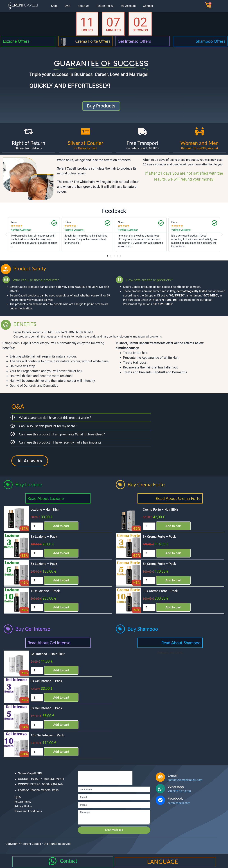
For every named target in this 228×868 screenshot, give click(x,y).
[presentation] (105, 778)
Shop (54, 6)
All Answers (30, 461)
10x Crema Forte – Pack (160, 591)
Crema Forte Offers (93, 41)
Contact (148, 6)
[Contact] (53, 861)
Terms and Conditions (28, 811)
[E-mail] (160, 777)
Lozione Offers (16, 41)
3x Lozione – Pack (44, 537)
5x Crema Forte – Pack (159, 564)
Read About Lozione (46, 498)
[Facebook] (160, 800)
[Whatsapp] (160, 789)
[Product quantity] (37, 526)
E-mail (173, 775)
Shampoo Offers (211, 41)
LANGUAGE (163, 862)
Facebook (175, 798)
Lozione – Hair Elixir (45, 510)
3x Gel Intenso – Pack (46, 681)
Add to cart (61, 526)
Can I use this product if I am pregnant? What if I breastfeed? (62, 434)
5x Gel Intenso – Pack (46, 708)
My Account (128, 6)
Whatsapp (176, 787)
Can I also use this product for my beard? (48, 426)
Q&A (68, 6)
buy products (101, 106)
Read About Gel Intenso (49, 643)
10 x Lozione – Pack (45, 591)
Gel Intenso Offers (134, 41)
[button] (6, 234)
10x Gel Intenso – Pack (47, 735)
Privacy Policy (23, 806)
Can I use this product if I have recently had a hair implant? (60, 442)
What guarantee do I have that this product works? (55, 418)
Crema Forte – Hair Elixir (161, 510)
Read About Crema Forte (178, 498)
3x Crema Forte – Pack (159, 537)
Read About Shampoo (181, 643)
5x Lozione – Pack (44, 564)
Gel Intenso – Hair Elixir (48, 654)
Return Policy (105, 6)
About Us (83, 6)
